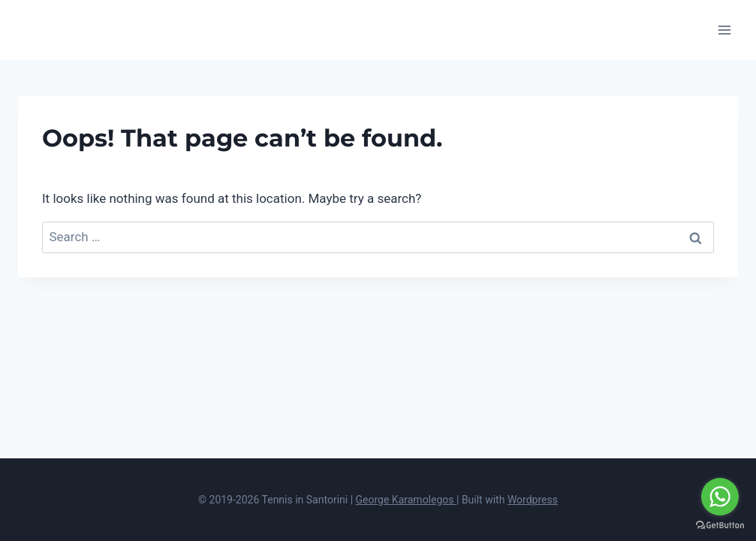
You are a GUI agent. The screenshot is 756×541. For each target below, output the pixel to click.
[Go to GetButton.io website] (720, 526)
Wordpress (533, 500)
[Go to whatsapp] (720, 497)
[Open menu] (724, 30)
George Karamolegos (406, 500)
